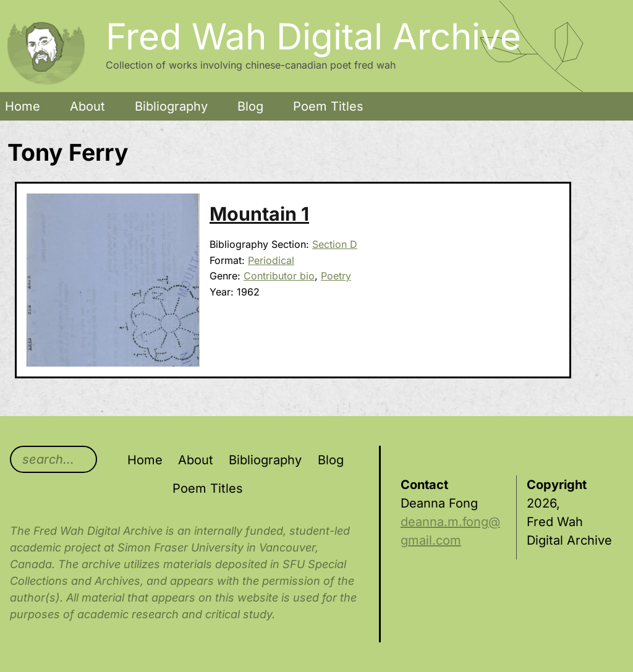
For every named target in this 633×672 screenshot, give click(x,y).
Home (23, 106)
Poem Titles (328, 106)
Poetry (336, 276)
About (87, 106)
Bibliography (171, 106)
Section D (335, 244)
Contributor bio (279, 276)
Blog (250, 106)
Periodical (271, 260)
